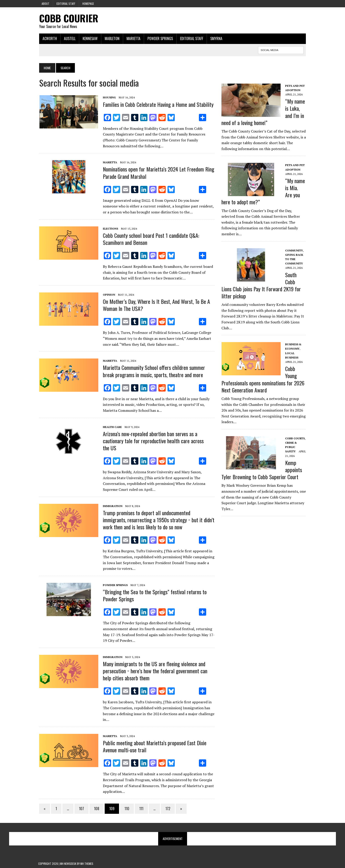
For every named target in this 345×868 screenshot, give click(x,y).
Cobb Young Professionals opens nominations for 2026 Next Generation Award (263, 379)
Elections (110, 229)
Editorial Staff (66, 4)
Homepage (88, 4)
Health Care (111, 427)
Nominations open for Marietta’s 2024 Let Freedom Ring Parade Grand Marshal (158, 173)
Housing (108, 98)
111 (140, 809)
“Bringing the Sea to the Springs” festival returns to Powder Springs (154, 595)
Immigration (112, 506)
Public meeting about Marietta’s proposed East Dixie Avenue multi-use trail (154, 746)
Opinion (108, 295)
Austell (69, 38)
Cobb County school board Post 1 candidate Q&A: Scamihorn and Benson (150, 239)
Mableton (111, 38)
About (46, 4)
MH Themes (87, 864)
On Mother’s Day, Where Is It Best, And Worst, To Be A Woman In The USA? (156, 305)
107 (81, 809)
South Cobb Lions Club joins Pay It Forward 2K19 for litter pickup (261, 285)
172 (167, 809)
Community (294, 250)
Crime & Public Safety (291, 447)
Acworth (49, 38)
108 (96, 809)
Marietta (133, 38)
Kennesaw (89, 38)
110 (126, 809)
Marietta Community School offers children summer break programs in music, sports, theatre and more (153, 371)
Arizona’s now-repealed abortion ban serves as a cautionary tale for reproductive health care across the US (152, 441)
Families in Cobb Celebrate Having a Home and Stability (157, 104)
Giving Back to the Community (294, 259)
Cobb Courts (295, 438)
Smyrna (215, 38)
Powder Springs (159, 38)
